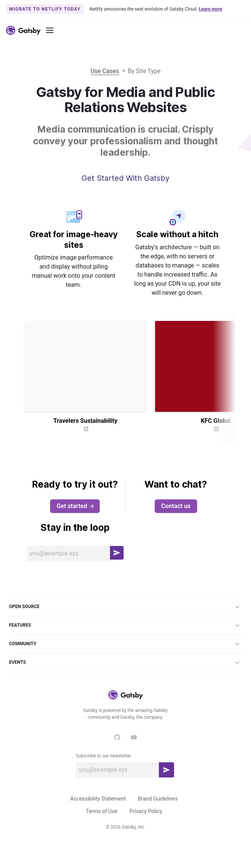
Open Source (125, 607)
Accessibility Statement (98, 799)
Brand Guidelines (158, 799)
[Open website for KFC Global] (216, 429)
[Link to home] (23, 30)
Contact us (176, 506)
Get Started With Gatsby (125, 178)
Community (125, 644)
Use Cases (105, 71)
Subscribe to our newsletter (104, 756)
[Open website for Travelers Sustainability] (85, 429)
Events (125, 663)
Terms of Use (101, 811)
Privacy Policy (146, 811)
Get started (75, 506)
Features (125, 626)
